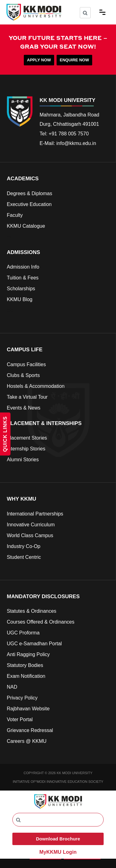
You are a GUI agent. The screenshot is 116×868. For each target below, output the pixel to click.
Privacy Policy (22, 698)
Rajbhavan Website (28, 709)
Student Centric (24, 557)
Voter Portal (20, 719)
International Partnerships (35, 514)
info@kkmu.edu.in (76, 143)
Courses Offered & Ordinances (41, 622)
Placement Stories (27, 438)
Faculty (15, 215)
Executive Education (29, 204)
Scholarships (21, 289)
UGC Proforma (23, 633)
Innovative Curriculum (31, 525)
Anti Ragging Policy (28, 654)
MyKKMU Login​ (58, 852)
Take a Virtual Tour (27, 397)
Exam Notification (26, 676)
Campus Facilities (26, 364)
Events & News (24, 408)
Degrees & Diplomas (30, 193)
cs (9, 237)
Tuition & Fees (23, 278)
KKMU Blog (20, 299)
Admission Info (23, 267)
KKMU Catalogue (26, 226)
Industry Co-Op (24, 546)
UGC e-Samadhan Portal (34, 644)
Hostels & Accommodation (36, 386)
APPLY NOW (39, 60)
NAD (12, 687)
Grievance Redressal (30, 730)
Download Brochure (58, 839)
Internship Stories (26, 449)
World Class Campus (30, 535)
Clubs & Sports (23, 375)
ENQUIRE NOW (74, 60)
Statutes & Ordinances (32, 611)
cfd (10, 310)
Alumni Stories (23, 460)
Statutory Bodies (25, 665)
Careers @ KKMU (27, 741)
